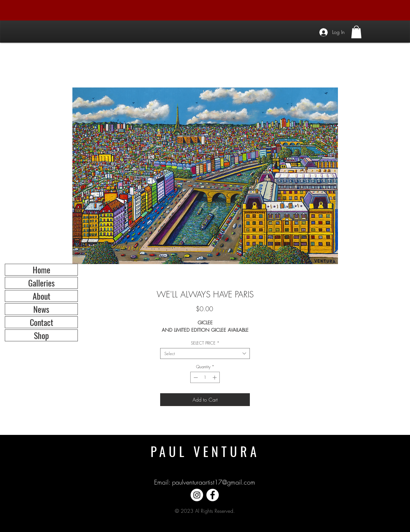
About (41, 296)
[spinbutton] (205, 378)
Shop (41, 335)
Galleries (41, 283)
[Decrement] (195, 378)
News (41, 309)
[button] (356, 32)
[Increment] (215, 378)
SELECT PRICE (205, 343)
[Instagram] (197, 495)
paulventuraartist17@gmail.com (214, 482)
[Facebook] (213, 495)
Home (41, 270)
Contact (41, 322)
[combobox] (205, 353)
